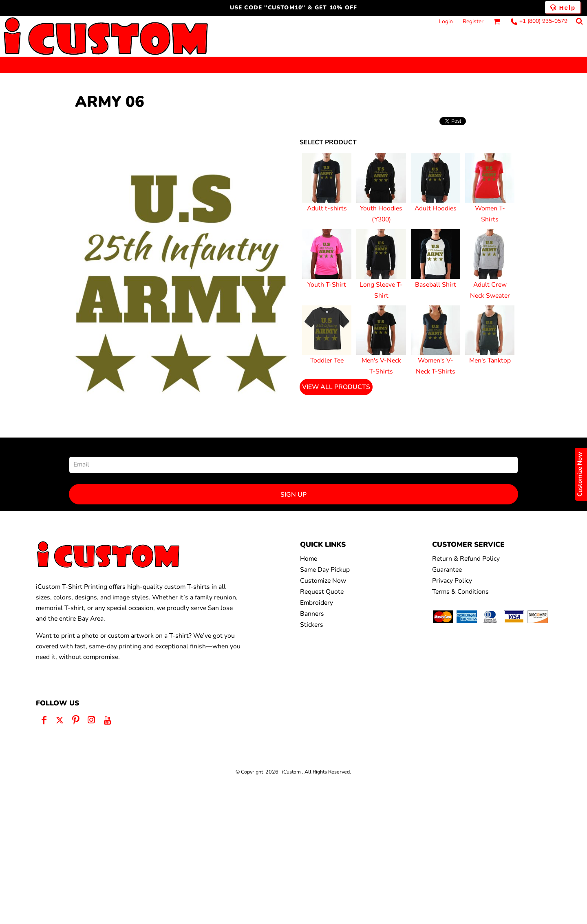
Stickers (312, 625)
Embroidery (317, 603)
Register (473, 21)
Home (309, 559)
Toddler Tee (327, 360)
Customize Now (323, 581)
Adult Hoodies (436, 208)
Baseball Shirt (436, 285)
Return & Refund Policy (466, 559)
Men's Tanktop (490, 360)
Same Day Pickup (325, 570)
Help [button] (563, 8)
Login (446, 21)
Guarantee (447, 570)
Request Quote (322, 592)
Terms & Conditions (460, 592)
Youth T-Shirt (327, 285)
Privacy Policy (452, 581)
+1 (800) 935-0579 (543, 21)
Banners (312, 614)
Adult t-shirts (327, 208)
